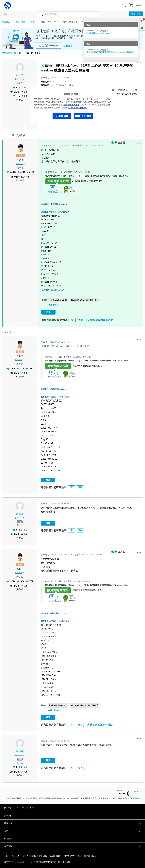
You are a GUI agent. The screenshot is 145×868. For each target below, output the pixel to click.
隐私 (34, 855)
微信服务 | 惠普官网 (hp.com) (54, 204)
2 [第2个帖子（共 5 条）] (13, 372)
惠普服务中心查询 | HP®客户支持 (56, 211)
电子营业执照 (90, 855)
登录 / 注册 (136, 14)
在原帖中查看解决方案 (53, 289)
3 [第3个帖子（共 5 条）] (13, 533)
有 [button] (72, 319)
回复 (48, 311)
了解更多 (68, 46)
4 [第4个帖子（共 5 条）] (13, 176)
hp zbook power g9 (58, 299)
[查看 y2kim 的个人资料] (20, 159)
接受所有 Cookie (83, 116)
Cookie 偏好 (55, 855)
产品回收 (15, 855)
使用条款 (126, 797)
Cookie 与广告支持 (77, 108)
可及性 (26, 855)
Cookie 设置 (62, 116)
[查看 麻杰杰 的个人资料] (20, 75)
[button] (139, 62)
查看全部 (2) (54, 305)
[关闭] (113, 90)
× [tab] (137, 20)
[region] (73, 105)
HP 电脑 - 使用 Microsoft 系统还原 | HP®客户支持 (65, 345)
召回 (6, 855)
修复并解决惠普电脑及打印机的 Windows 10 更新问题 (110, 52)
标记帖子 (20, 100)
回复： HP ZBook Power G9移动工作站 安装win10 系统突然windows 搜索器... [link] (73, 22)
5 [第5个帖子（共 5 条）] (13, 770)
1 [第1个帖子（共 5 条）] (13, 92)
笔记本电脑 (20, 22)
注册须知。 (137, 797)
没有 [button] (81, 319)
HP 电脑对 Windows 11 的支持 (99, 33)
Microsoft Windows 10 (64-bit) (85, 299)
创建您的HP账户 (48, 46)
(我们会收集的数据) (71, 105)
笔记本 (33, 22)
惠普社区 (6, 22)
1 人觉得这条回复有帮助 (99, 319)
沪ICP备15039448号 (72, 855)
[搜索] (68, 14)
